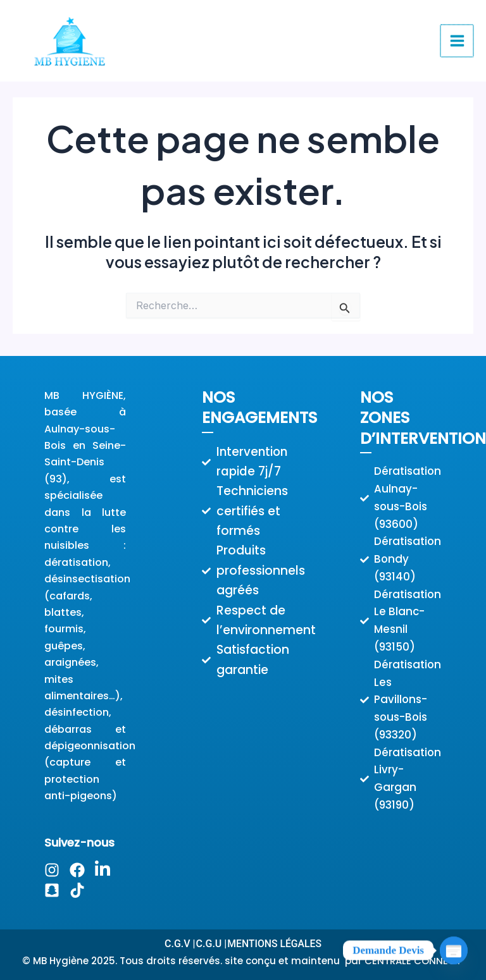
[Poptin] (454, 950)
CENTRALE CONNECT (414, 961)
